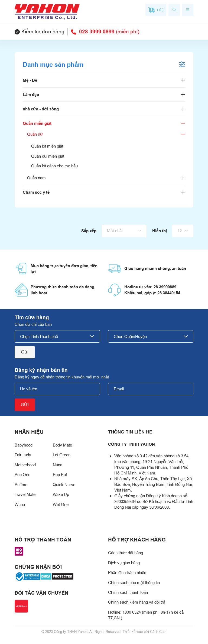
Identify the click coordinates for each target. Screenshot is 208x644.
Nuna (58, 465)
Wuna (20, 504)
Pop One (22, 475)
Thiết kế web (133, 632)
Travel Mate (25, 494)
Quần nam (36, 178)
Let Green (62, 455)
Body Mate (62, 445)
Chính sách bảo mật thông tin (134, 583)
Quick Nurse (64, 485)
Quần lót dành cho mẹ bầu (54, 166)
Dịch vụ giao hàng (124, 563)
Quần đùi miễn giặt (48, 156)
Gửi (25, 352)
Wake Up (61, 494)
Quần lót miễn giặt (47, 146)
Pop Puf (60, 475)
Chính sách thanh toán (128, 592)
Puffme (21, 485)
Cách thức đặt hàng (126, 553)
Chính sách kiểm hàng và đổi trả (137, 602)
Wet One (61, 504)
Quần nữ (35, 134)
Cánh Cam (158, 632)
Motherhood (25, 465)
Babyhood (24, 445)
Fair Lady (23, 455)
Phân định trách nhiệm (128, 573)
